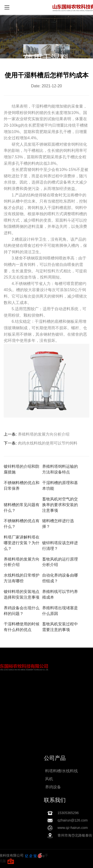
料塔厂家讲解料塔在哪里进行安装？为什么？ (22, 543)
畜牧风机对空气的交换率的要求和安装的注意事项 (60, 505)
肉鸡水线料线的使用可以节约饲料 (48, 443)
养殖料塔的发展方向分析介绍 (44, 434)
